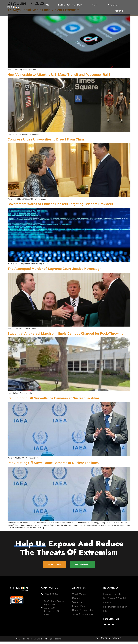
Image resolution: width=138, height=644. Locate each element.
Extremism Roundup (70, 5)
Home (46, 5)
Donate (119, 11)
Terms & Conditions (82, 617)
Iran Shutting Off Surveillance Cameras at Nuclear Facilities (53, 463)
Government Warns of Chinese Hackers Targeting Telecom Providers (60, 204)
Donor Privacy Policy (83, 612)
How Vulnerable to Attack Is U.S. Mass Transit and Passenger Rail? (59, 75)
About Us (113, 5)
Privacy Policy (79, 608)
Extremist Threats (112, 596)
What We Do (79, 596)
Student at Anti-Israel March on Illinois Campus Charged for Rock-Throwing (65, 333)
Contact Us (78, 604)
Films (95, 5)
